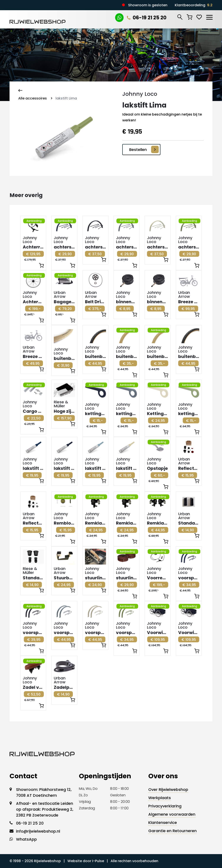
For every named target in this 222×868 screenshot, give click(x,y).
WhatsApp (26, 839)
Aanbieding (34, 221)
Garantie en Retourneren (172, 831)
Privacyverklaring (165, 806)
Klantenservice (163, 822)
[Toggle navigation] (209, 17)
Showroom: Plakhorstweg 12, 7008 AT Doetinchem (44, 792)
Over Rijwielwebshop (168, 789)
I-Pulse (98, 861)
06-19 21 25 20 (147, 18)
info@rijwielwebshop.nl (38, 831)
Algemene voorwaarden (172, 814)
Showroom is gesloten (148, 5)
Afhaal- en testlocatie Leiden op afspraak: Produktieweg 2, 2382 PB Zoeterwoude (45, 809)
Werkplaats (160, 798)
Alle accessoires (33, 98)
